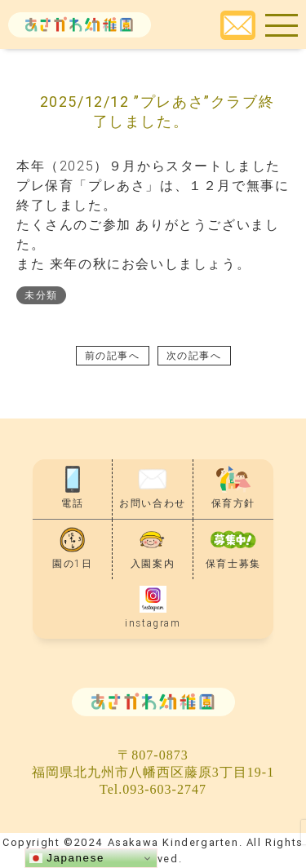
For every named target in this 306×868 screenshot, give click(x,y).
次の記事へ (194, 355)
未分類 (41, 295)
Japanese (67, 858)
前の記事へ (113, 355)
